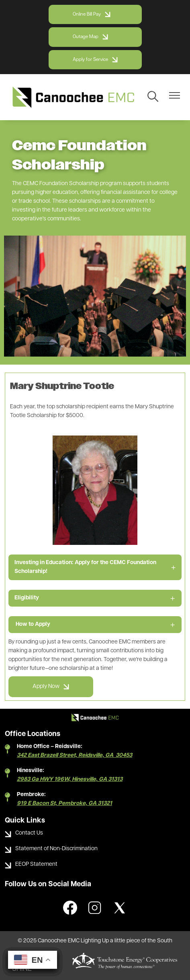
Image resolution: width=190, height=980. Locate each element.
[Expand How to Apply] (95, 625)
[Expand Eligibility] (95, 598)
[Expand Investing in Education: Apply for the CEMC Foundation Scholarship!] (95, 567)
